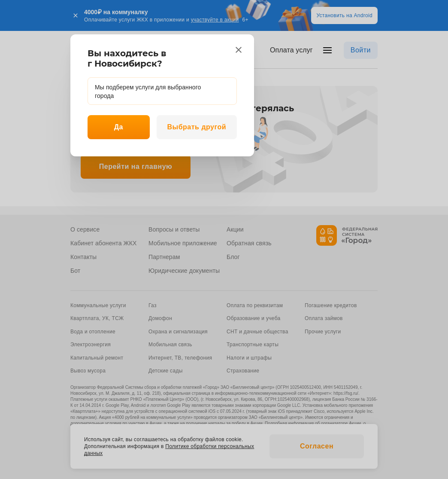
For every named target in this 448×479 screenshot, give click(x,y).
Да (119, 127)
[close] (239, 50)
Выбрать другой (197, 127)
